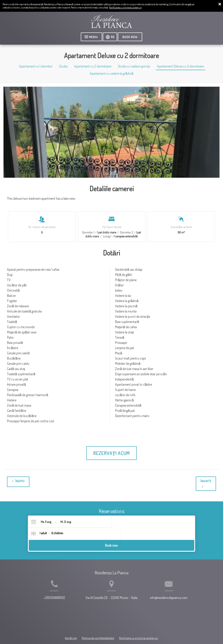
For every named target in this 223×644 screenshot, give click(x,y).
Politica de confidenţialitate (98, 624)
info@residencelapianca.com (177, 594)
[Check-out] (66, 523)
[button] (107, 171)
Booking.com (110, 633)
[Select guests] (130, 523)
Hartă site (71, 624)
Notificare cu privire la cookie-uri (139, 624)
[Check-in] (42, 523)
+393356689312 (46, 594)
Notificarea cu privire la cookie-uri (125, 8)
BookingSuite (72, 633)
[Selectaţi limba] (111, 37)
